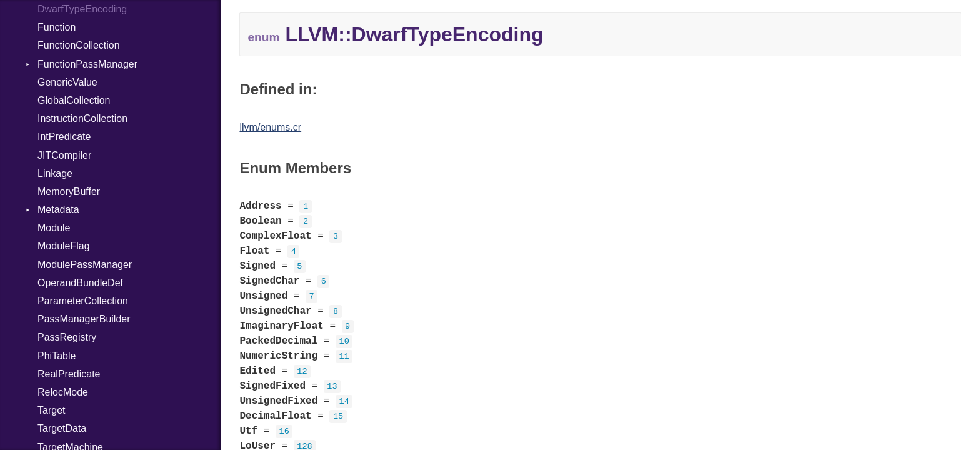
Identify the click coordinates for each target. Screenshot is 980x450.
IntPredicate (64, 137)
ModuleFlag (64, 246)
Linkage (55, 173)
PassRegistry (67, 337)
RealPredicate (69, 374)
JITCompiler (64, 155)
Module (54, 228)
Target (51, 410)
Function (57, 27)
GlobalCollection (74, 100)
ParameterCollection (83, 301)
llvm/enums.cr (270, 127)
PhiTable (57, 356)
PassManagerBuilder (84, 319)
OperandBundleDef (80, 283)
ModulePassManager (85, 265)
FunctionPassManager (87, 64)
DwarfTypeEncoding (82, 9)
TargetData (62, 428)
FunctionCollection (79, 45)
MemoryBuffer (69, 192)
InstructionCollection (82, 118)
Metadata (58, 210)
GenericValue (67, 82)
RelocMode (63, 392)
